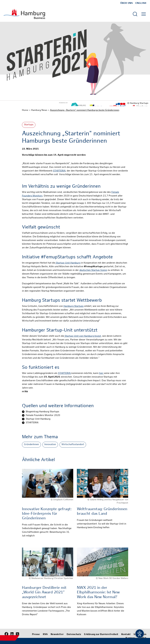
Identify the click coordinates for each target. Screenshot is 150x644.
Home (25, 110)
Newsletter (57, 634)
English (141, 3)
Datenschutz (74, 634)
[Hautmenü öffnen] (144, 14)
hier (101, 373)
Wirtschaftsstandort (73, 445)
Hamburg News (39, 110)
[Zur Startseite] (24, 14)
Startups (29, 125)
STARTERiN (59, 171)
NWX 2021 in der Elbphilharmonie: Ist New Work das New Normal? (98, 592)
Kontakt (126, 634)
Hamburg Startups (74, 306)
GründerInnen (31, 445)
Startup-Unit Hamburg (68, 263)
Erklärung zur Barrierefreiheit (101, 634)
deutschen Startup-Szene (93, 270)
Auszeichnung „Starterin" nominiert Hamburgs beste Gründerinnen (85, 110)
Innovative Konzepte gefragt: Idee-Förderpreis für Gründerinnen (47, 514)
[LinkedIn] (12, 634)
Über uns (127, 3)
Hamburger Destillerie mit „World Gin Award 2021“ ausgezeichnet (44, 592)
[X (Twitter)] (17, 634)
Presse (36, 634)
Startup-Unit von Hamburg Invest (83, 336)
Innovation (50, 445)
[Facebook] (6, 634)
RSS (45, 634)
